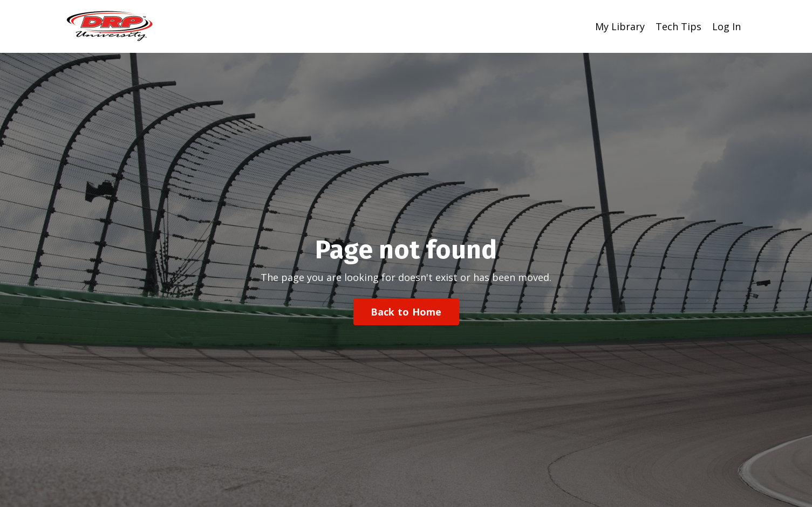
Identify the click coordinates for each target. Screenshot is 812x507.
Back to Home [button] (406, 312)
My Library (620, 26)
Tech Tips (678, 26)
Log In (726, 26)
